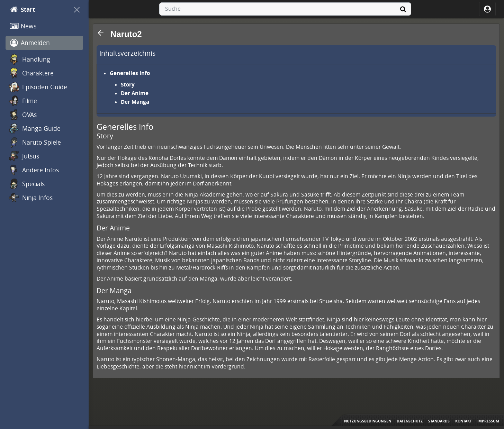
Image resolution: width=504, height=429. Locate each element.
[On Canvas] (77, 10)
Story (128, 84)
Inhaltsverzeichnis (127, 53)
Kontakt (463, 421)
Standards (439, 421)
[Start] (38, 10)
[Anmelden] (44, 43)
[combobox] (285, 9)
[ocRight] (487, 9)
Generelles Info (130, 73)
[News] (44, 26)
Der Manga (135, 102)
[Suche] (403, 9)
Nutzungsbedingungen (368, 421)
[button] (101, 33)
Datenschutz (410, 421)
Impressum (488, 421)
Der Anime (135, 93)
